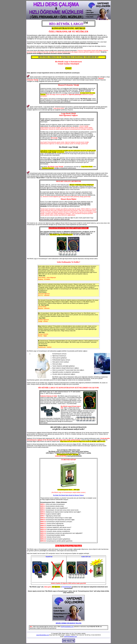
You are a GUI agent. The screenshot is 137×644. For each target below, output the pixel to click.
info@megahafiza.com (67, 627)
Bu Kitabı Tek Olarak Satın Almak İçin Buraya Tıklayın (68, 495)
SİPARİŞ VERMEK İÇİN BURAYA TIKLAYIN (69, 623)
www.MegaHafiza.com (43, 635)
